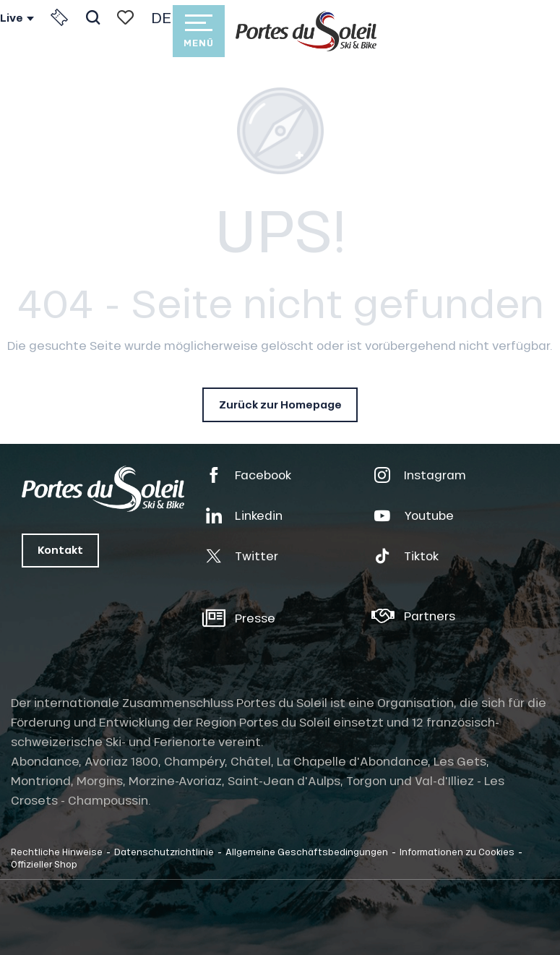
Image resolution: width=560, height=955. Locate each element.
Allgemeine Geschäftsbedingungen (307, 852)
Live (12, 18)
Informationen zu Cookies (457, 852)
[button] (93, 17)
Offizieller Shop (44, 864)
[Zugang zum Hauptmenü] (199, 31)
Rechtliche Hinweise (57, 852)
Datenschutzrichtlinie (164, 852)
